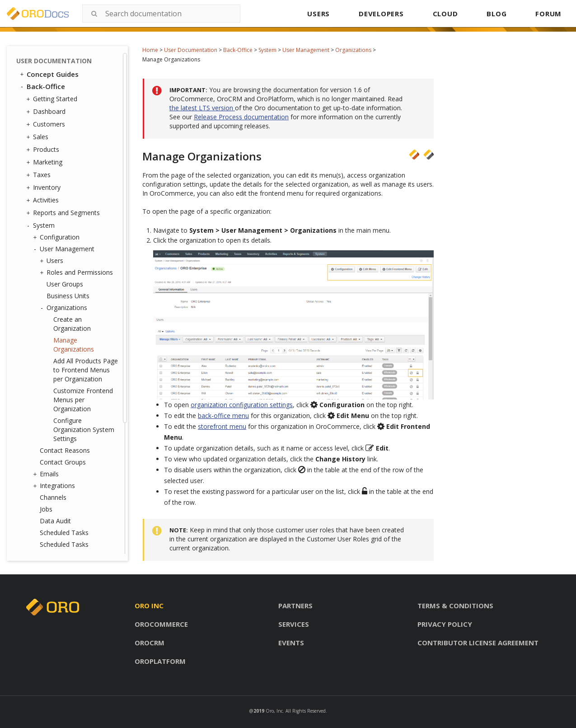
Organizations (353, 50)
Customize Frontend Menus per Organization (83, 223)
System (267, 50)
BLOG (496, 14)
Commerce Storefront (59, 534)
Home (150, 50)
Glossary (41, 546)
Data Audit (55, 344)
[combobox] (161, 14)
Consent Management (73, 496)
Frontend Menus (62, 414)
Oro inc (149, 606)
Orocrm (150, 643)
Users (53, 84)
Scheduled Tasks (64, 355)
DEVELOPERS (381, 14)
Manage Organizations (74, 167)
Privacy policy (445, 624)
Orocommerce (161, 624)
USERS (318, 14)
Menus (50, 402)
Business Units (68, 119)
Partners (295, 606)
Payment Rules (62, 449)
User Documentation (191, 50)
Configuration (57, 60)
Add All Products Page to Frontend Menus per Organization (86, 193)
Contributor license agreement (478, 643)
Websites (51, 508)
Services (294, 624)
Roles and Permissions (77, 95)
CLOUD (445, 14)
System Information (69, 485)
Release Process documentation (241, 117)
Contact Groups (63, 285)
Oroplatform (160, 661)
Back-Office (238, 50)
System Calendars (66, 426)
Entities (48, 379)
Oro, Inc (274, 711)
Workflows (53, 461)
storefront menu (222, 426)
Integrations (55, 309)
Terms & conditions (455, 606)
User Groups (65, 107)
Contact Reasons (65, 273)
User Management (306, 50)
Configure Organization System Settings (84, 252)
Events (291, 643)
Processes (55, 473)
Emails (47, 297)
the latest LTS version (202, 108)
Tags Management (65, 391)
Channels (53, 320)
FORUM (548, 14)
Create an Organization (72, 147)
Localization (55, 520)
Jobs (46, 332)
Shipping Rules (59, 438)
